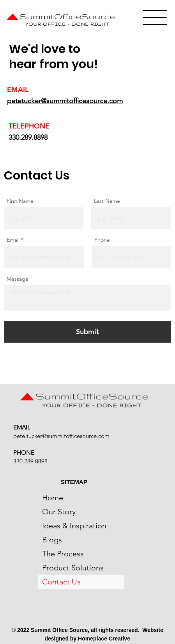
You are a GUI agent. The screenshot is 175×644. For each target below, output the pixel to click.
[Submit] (87, 332)
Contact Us (61, 582)
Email (13, 240)
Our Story (59, 512)
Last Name (107, 201)
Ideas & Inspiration (74, 526)
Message (18, 279)
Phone (102, 240)
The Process (63, 554)
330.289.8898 (28, 137)
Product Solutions (73, 568)
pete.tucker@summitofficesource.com (61, 436)
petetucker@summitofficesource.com (65, 101)
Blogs (52, 540)
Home (53, 498)
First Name (20, 201)
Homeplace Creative (104, 639)
